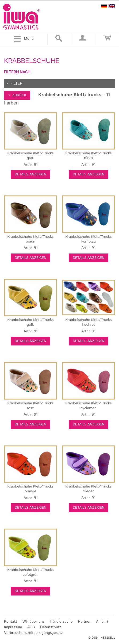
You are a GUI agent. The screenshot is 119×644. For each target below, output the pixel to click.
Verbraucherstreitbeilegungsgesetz (33, 633)
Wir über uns (33, 622)
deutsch (104, 6)
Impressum (13, 627)
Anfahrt (102, 622)
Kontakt (11, 622)
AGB (31, 627)
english (112, 6)
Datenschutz (51, 627)
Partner (84, 622)
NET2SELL (108, 638)
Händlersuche (61, 622)
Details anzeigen (30, 174)
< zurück (17, 95)
